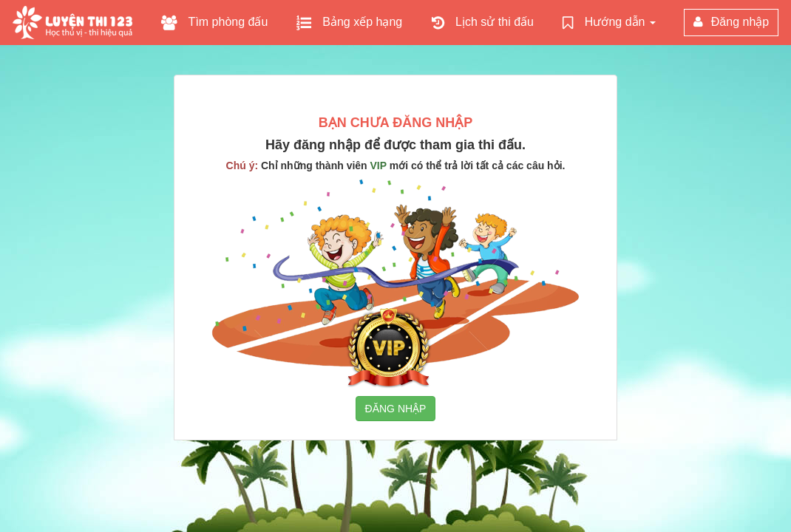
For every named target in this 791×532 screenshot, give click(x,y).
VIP (378, 166)
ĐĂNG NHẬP (396, 409)
